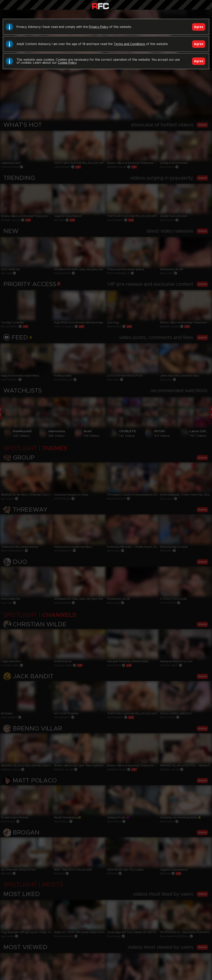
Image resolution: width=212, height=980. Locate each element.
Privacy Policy (99, 27)
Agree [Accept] (199, 27)
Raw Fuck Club (100, 6)
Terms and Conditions (129, 44)
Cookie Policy (67, 63)
